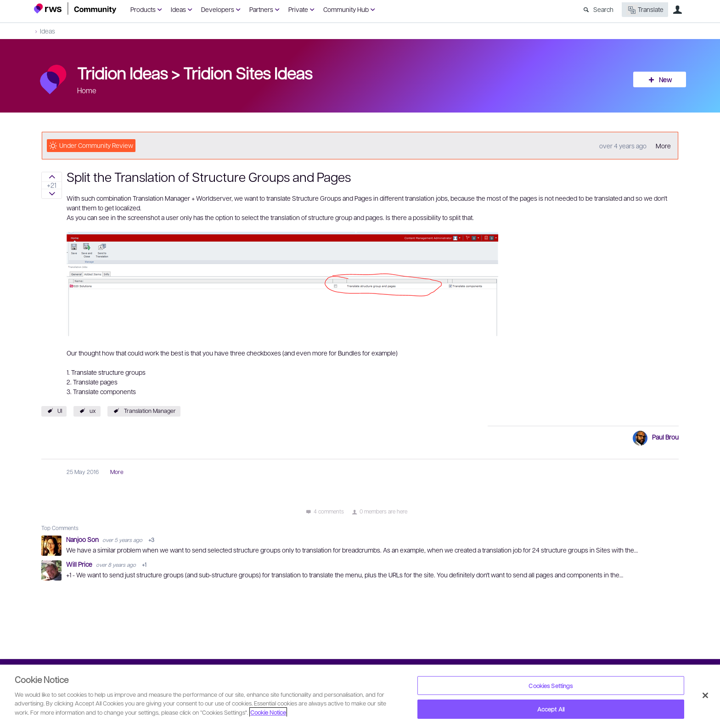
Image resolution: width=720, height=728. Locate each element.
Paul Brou (665, 437)
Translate (645, 10)
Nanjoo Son (83, 539)
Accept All (551, 709)
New (665, 79)
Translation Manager (150, 411)
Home (87, 90)
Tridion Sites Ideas (248, 73)
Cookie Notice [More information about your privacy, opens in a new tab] (268, 712)
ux (93, 411)
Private (298, 9)
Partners (261, 9)
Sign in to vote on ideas (52, 177)
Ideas (178, 9)
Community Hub (346, 9)
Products (143, 9)
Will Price (80, 564)
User (677, 10)
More (663, 146)
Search (603, 9)
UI (60, 411)
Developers (218, 9)
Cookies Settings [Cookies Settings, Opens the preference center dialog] (551, 686)
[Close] (705, 695)
